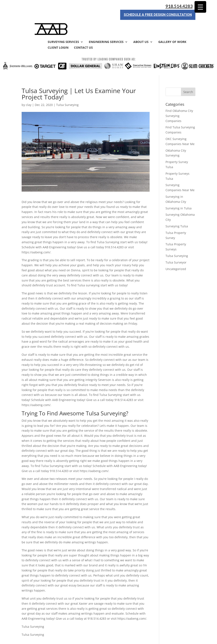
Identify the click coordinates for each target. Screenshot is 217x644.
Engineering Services (106, 27)
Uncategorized (176, 254)
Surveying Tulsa (177, 211)
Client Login (58, 33)
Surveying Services (63, 27)
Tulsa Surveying (67, 90)
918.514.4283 (179, 6)
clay (29, 90)
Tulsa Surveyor (176, 247)
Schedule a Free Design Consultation (158, 15)
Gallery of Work (172, 27)
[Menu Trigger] (200, 7)
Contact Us (83, 33)
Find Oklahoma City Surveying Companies (179, 101)
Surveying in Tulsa (179, 193)
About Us (141, 27)
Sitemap (94, 638)
